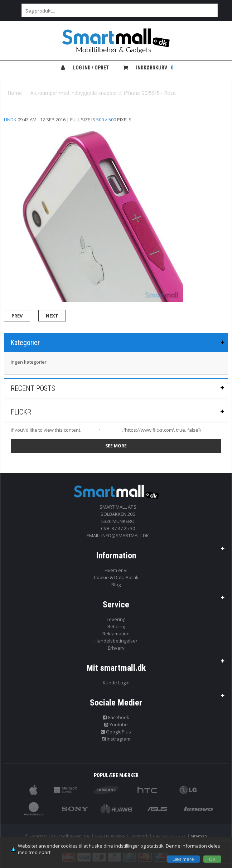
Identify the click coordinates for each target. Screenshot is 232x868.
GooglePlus (116, 732)
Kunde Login (116, 683)
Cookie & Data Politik (116, 577)
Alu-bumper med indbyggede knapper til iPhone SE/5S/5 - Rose (103, 93)
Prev (17, 316)
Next (52, 316)
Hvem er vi (116, 570)
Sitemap (199, 836)
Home (15, 93)
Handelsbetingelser (116, 641)
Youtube (116, 724)
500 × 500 (106, 120)
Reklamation (116, 634)
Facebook (116, 717)
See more (116, 446)
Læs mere (183, 859)
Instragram (116, 739)
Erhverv (116, 648)
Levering (116, 619)
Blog (116, 585)
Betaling (116, 626)
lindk (10, 120)
